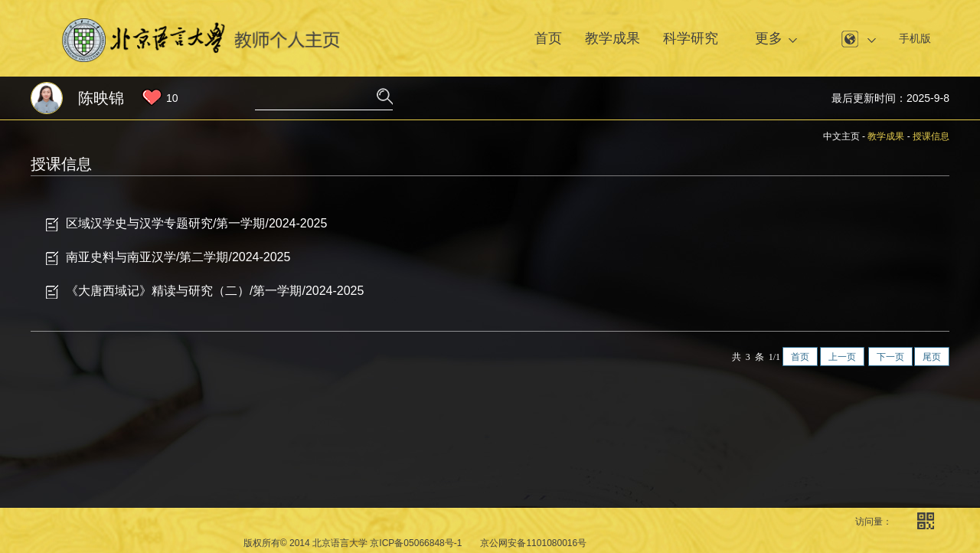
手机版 (915, 38)
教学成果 (612, 38)
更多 (769, 38)
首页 (548, 38)
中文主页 (841, 136)
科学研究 (691, 38)
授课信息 (931, 136)
